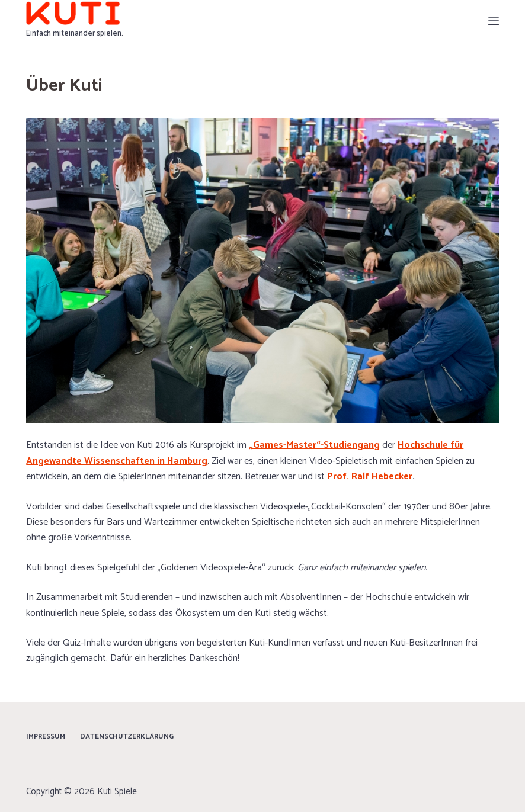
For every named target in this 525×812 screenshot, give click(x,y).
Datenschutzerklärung (127, 737)
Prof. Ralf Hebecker (370, 476)
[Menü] (494, 21)
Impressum (46, 737)
